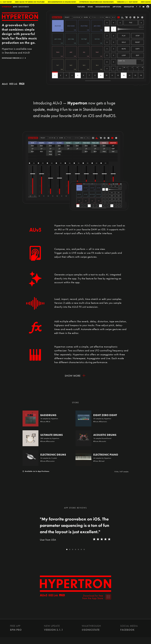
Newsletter (129, 7)
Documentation (103, 7)
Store (90, 7)
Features (81, 7)
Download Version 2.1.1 (13, 58)
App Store (117, 7)
